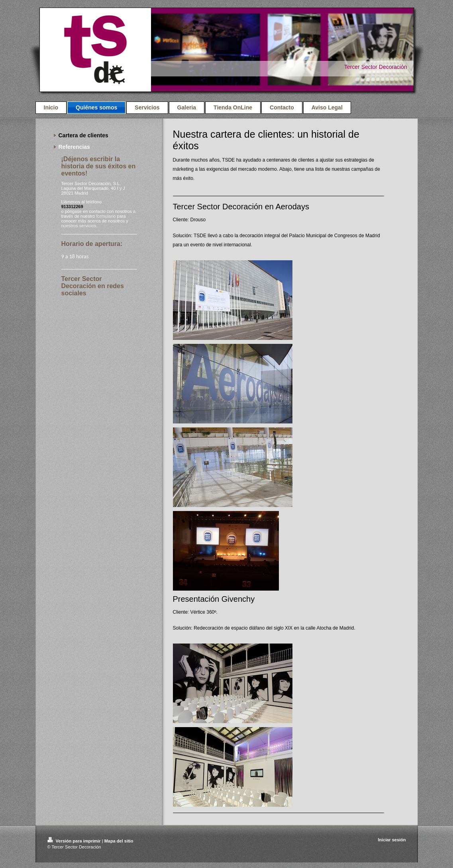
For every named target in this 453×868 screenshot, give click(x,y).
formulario (106, 216)
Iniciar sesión (392, 840)
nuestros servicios (79, 226)
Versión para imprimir (75, 841)
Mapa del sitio (119, 841)
